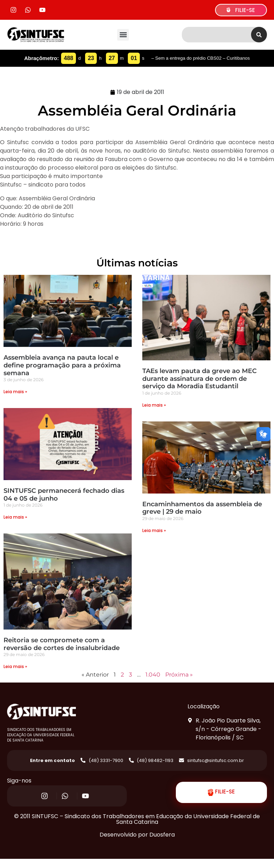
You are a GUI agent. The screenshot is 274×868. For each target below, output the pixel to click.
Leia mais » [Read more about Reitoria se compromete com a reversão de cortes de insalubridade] (15, 666)
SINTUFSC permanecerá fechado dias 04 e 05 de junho (64, 495)
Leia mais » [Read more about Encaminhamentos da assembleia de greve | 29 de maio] (154, 530)
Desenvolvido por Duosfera (137, 835)
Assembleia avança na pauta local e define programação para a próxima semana (62, 365)
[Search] (259, 35)
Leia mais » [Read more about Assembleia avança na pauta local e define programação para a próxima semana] (15, 392)
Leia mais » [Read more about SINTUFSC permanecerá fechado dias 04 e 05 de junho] (15, 517)
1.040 (153, 675)
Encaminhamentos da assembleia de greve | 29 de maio (202, 508)
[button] (123, 35)
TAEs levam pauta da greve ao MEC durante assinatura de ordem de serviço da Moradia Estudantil (199, 379)
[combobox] (216, 35)
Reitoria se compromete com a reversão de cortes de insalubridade (62, 644)
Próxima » (179, 675)
